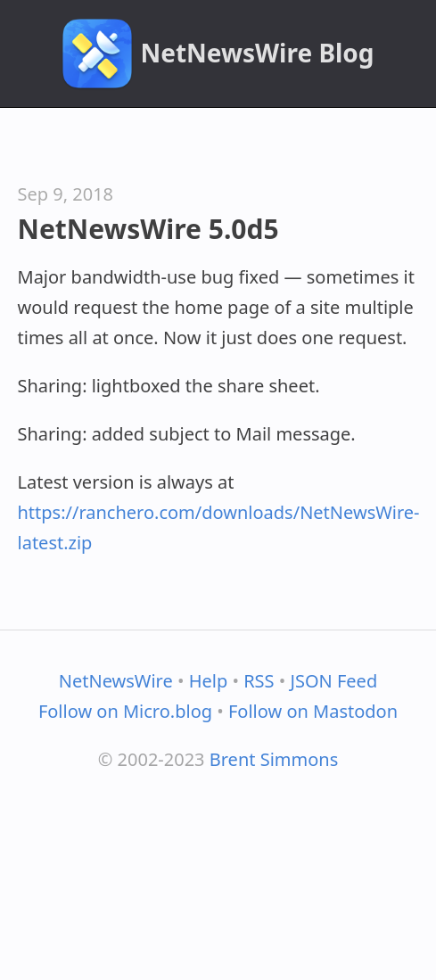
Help (209, 681)
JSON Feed (334, 681)
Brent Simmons (274, 759)
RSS (259, 681)
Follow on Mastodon (313, 711)
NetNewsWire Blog (257, 53)
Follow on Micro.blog (125, 711)
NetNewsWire (116, 681)
